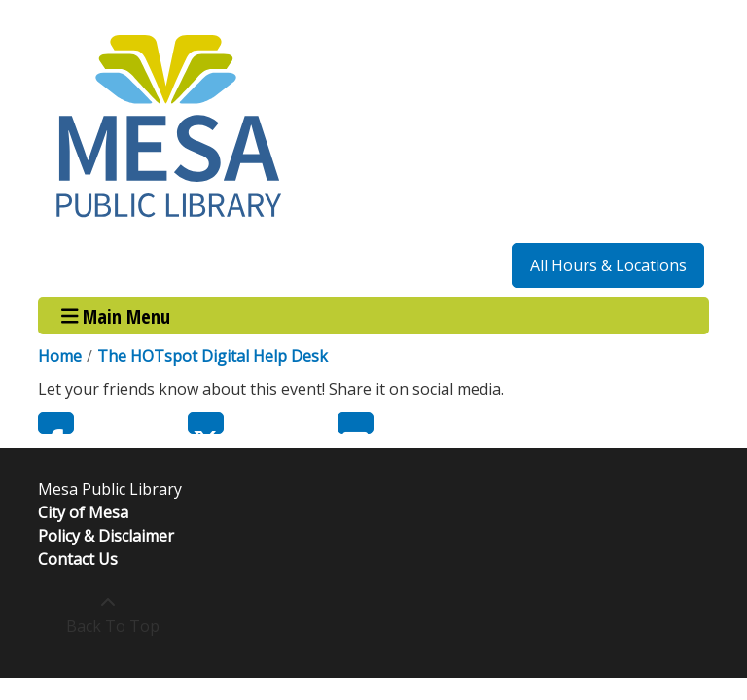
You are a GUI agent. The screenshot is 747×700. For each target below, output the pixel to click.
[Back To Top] (107, 614)
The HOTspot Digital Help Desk (213, 356)
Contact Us (78, 559)
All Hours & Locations (608, 265)
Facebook (56, 423)
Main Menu (116, 315)
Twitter (206, 423)
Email (356, 423)
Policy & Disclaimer (106, 536)
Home (60, 356)
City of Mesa (83, 512)
